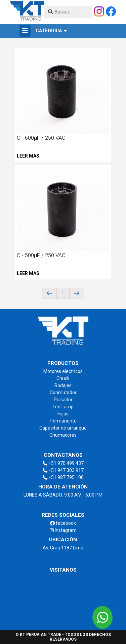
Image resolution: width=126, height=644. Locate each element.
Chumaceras (63, 435)
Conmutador (63, 393)
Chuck (63, 378)
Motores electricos (63, 371)
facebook (63, 523)
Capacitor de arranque (63, 428)
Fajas (63, 414)
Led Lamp (63, 407)
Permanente (63, 421)
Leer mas (28, 156)
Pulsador (63, 400)
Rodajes (63, 385)
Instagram (63, 530)
